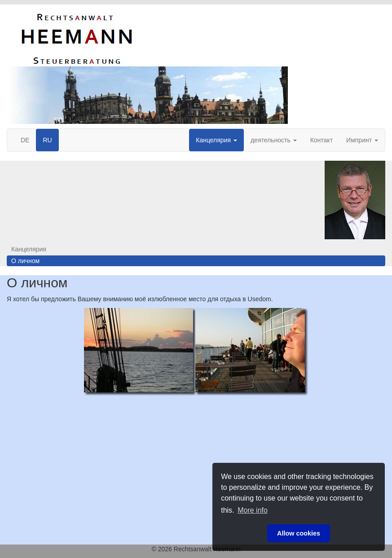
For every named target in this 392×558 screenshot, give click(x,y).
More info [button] (253, 510)
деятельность (274, 140)
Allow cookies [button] (299, 533)
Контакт (322, 140)
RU (47, 140)
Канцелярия (216, 140)
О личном (25, 261)
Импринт (362, 140)
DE (25, 140)
